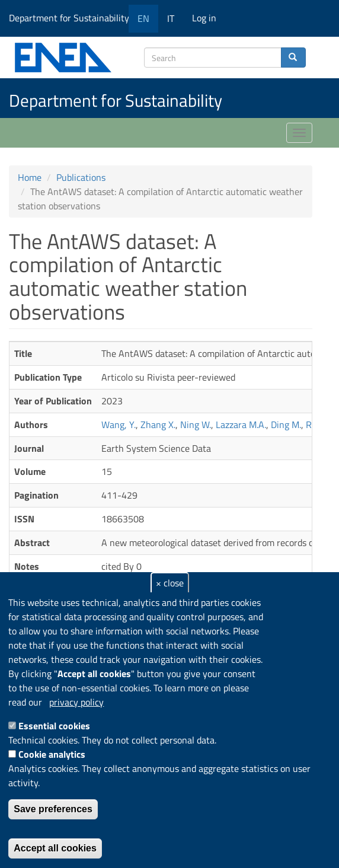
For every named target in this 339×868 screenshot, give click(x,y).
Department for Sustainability (73, 18)
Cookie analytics (52, 754)
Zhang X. (158, 425)
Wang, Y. (119, 425)
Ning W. (196, 425)
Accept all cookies (55, 848)
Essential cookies (54, 726)
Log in (204, 18)
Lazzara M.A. (241, 425)
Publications (81, 177)
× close (170, 583)
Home (30, 177)
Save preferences (53, 809)
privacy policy (76, 702)
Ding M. (286, 425)
